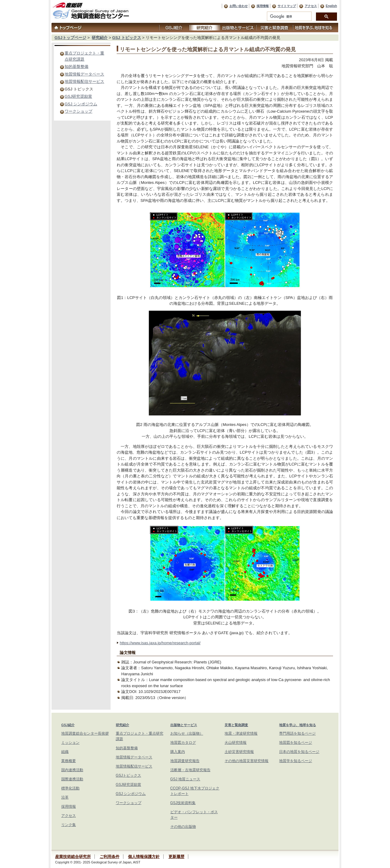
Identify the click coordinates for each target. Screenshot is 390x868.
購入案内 (178, 752)
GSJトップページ (70, 38)
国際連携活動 (72, 779)
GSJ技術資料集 (183, 803)
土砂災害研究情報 (239, 752)
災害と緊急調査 (236, 725)
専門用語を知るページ (297, 733)
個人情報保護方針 (144, 857)
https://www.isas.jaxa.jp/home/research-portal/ (160, 643)
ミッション (70, 743)
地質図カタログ (183, 743)
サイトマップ (287, 6)
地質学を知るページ (296, 761)
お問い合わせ (239, 6)
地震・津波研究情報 (241, 733)
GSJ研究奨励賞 (78, 96)
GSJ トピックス (127, 38)
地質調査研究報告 (185, 761)
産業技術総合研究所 (73, 857)
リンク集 (69, 825)
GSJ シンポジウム (81, 104)
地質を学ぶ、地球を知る (298, 725)
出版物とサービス (184, 725)
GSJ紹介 (68, 725)
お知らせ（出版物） (187, 733)
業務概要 (69, 761)
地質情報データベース (84, 74)
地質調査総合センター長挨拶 (85, 733)
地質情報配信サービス (84, 81)
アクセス (311, 6)
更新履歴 (176, 857)
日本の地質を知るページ (299, 752)
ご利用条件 (110, 857)
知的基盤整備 (76, 67)
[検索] (289, 17)
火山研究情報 (236, 743)
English (331, 6)
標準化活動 (70, 788)
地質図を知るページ (296, 743)
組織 (65, 752)
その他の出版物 (183, 827)
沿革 (65, 797)
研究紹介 (100, 38)
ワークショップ (78, 111)
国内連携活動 (72, 770)
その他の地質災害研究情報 (246, 761)
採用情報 (263, 6)
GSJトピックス (128, 775)
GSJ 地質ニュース (185, 779)
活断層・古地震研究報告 (190, 770)
